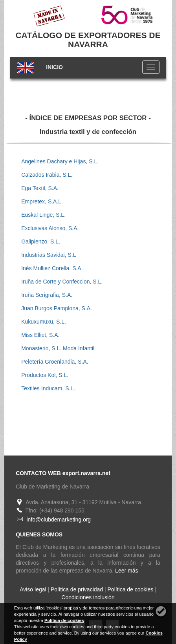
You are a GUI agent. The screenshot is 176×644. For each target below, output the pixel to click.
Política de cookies (131, 589)
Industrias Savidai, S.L (49, 255)
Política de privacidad (77, 589)
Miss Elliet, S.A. (40, 335)
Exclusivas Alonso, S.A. (50, 228)
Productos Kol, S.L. (45, 375)
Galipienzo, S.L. (41, 241)
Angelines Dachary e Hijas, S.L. (60, 161)
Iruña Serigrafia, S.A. (47, 295)
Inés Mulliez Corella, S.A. (52, 268)
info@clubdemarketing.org (59, 520)
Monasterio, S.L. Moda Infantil (58, 348)
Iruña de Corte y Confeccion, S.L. (62, 282)
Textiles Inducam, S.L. (48, 388)
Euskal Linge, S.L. (43, 215)
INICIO (54, 67)
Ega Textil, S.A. (40, 188)
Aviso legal (33, 589)
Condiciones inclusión (88, 597)
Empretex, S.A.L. (42, 201)
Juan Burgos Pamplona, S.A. (57, 308)
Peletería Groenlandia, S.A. (55, 362)
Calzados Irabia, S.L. (47, 175)
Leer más (126, 571)
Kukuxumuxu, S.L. (44, 322)
